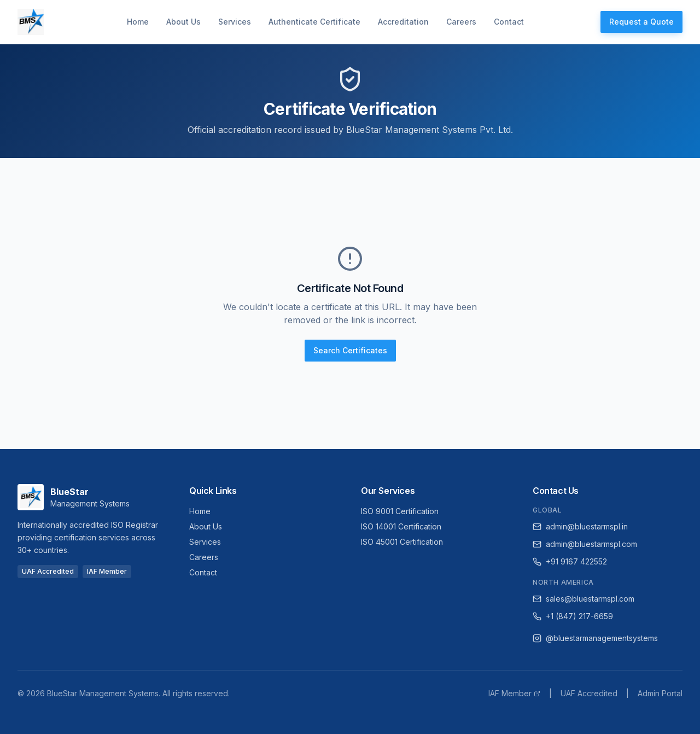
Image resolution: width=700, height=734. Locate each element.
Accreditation (403, 22)
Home (138, 22)
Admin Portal (660, 693)
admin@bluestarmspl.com (585, 544)
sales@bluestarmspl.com (584, 599)
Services (235, 22)
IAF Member (514, 693)
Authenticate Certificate (314, 22)
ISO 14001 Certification (401, 526)
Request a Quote (641, 22)
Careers (461, 22)
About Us (183, 22)
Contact (509, 22)
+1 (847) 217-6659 (573, 616)
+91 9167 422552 (570, 561)
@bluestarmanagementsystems (595, 638)
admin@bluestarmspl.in (580, 526)
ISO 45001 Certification (402, 542)
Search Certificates (350, 350)
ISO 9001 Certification (400, 511)
